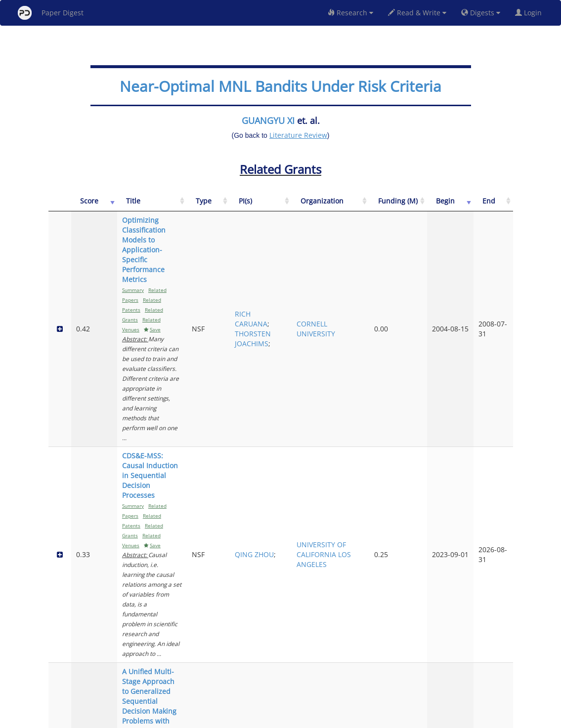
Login (530, 13)
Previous (421, 678)
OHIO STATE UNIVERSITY (365, 629)
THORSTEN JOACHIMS (315, 274)
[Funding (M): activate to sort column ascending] (423, 206)
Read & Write (417, 13)
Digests (481, 13)
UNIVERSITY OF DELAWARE (370, 444)
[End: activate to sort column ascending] (498, 206)
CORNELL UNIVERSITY (364, 264)
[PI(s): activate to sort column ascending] (316, 206)
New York (361, 719)
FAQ (239, 719)
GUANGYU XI (268, 121)
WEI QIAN (313, 449)
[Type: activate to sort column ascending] (275, 206)
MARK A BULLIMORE (316, 629)
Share (331, 719)
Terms (285, 719)
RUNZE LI (312, 532)
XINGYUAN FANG (314, 546)
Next (498, 678)
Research (350, 13)
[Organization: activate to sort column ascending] (370, 206)
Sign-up (260, 719)
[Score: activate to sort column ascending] (84, 206)
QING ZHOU (306, 352)
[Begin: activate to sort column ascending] (464, 206)
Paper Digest (51, 13)
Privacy (308, 719)
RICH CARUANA (313, 255)
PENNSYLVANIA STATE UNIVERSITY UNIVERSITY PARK (370, 542)
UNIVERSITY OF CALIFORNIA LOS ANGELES (370, 352)
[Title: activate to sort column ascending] (180, 206)
